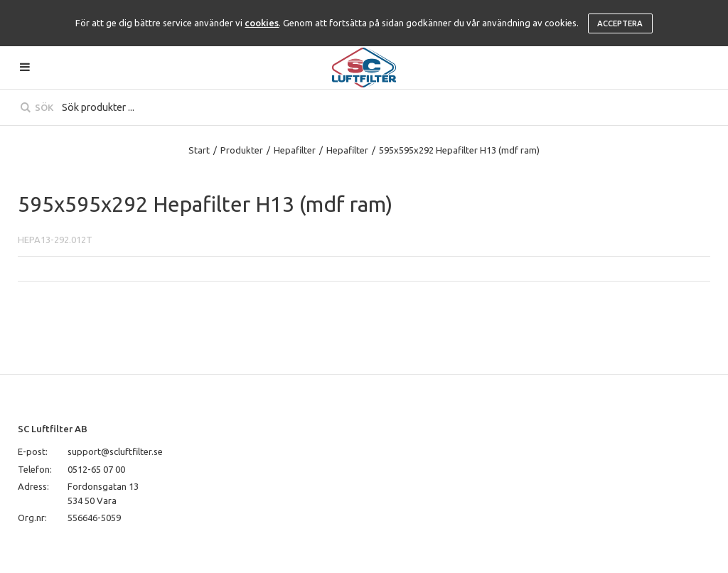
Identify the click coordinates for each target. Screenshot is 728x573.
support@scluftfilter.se (115, 451)
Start (199, 150)
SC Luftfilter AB (53, 429)
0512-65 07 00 (96, 469)
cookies (262, 23)
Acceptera (620, 23)
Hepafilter (295, 150)
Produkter (242, 150)
